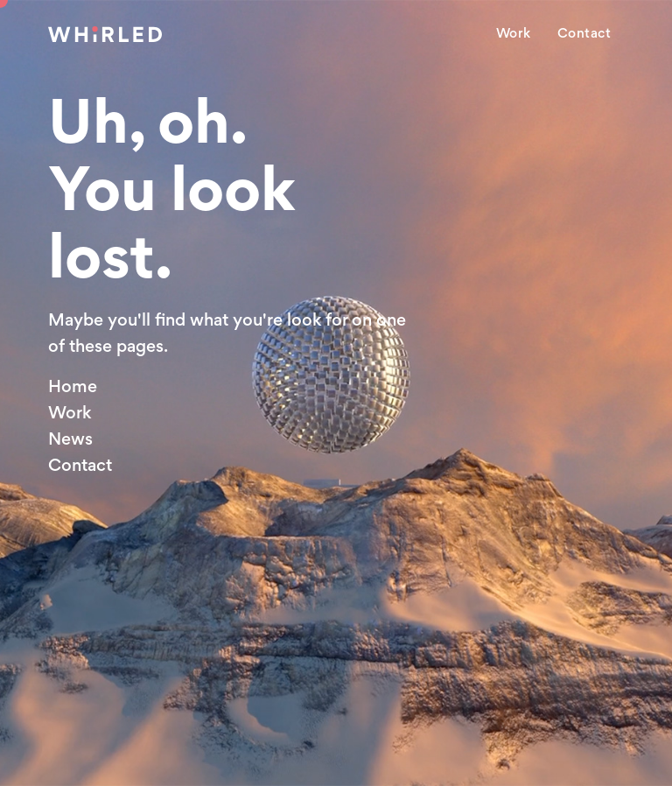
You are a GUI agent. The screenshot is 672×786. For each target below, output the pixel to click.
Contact (584, 33)
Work (514, 33)
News (70, 439)
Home (73, 386)
